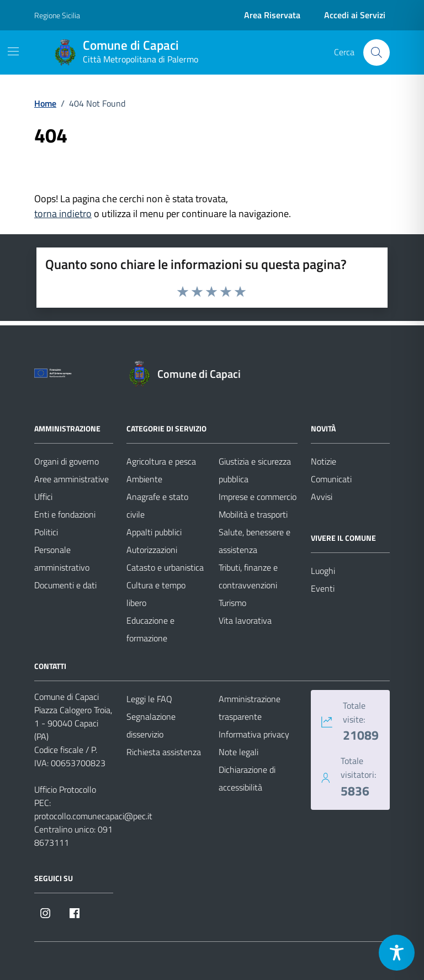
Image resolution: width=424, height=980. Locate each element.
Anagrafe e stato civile (157, 505)
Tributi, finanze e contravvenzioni (248, 576)
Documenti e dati (65, 585)
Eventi (323, 588)
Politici (46, 532)
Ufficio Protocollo (65, 789)
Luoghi (323, 571)
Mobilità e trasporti (253, 514)
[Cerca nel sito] (377, 52)
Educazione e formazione (150, 629)
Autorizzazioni (152, 550)
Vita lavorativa (245, 620)
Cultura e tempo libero (156, 594)
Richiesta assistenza (164, 752)
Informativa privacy (254, 734)
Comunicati (331, 479)
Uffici (43, 497)
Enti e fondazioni (65, 514)
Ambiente (144, 479)
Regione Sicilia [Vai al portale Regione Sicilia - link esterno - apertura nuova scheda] (57, 15)
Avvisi (322, 497)
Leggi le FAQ (149, 699)
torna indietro (63, 214)
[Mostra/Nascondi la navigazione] (13, 51)
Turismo (232, 603)
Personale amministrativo (62, 559)
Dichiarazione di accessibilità (247, 778)
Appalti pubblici (154, 532)
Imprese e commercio (258, 497)
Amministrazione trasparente (250, 708)
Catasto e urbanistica (165, 567)
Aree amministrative (71, 479)
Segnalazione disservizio (151, 725)
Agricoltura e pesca (161, 461)
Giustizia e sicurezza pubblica (255, 470)
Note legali (239, 752)
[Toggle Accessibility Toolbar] (397, 953)
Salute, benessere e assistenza (255, 541)
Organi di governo (67, 461)
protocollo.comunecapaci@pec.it (93, 816)
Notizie (324, 461)
